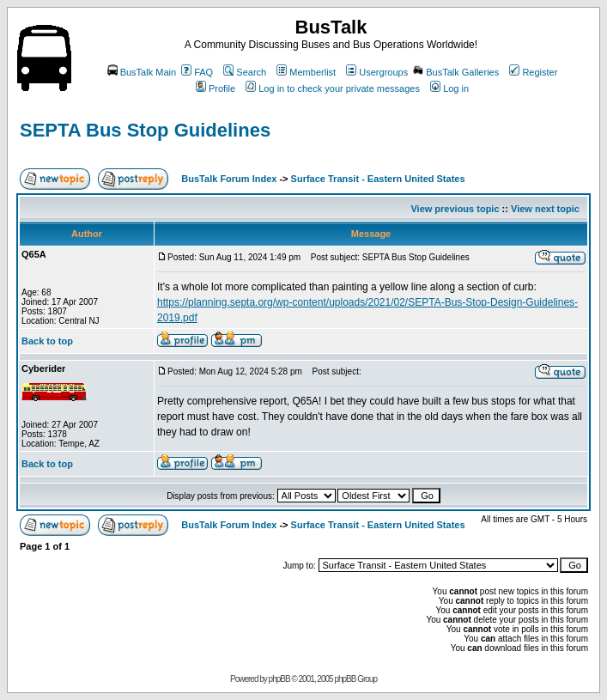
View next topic (545, 209)
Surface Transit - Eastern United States (378, 179)
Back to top (47, 341)
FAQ (197, 72)
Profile (215, 88)
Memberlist (306, 72)
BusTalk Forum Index (229, 179)
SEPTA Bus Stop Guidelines (145, 130)
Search (245, 72)
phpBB (279, 679)
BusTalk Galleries (456, 72)
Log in (449, 88)
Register (533, 72)
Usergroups (377, 72)
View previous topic (455, 209)
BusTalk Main (142, 72)
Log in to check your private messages (333, 88)
